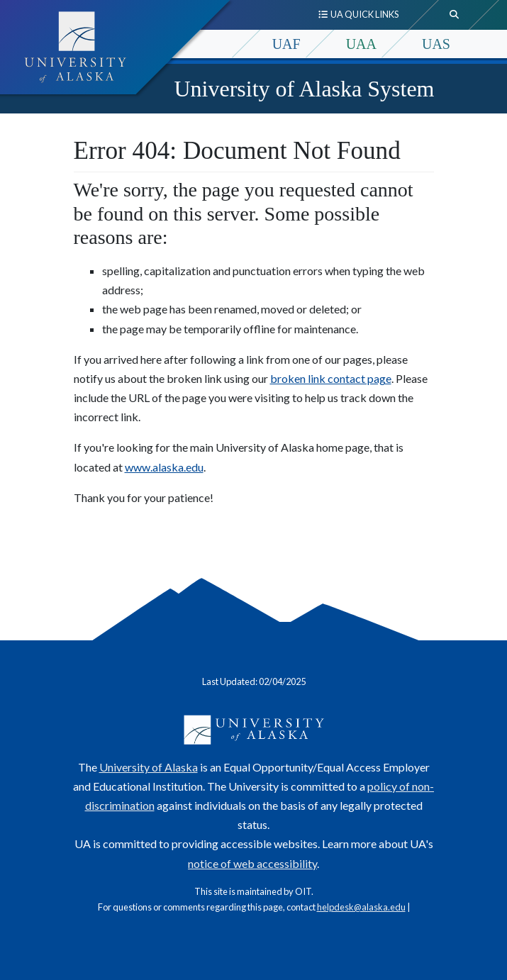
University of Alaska (149, 767)
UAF (286, 44)
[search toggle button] (455, 15)
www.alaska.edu (164, 467)
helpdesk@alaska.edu (361, 907)
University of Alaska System (304, 89)
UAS (436, 44)
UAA (361, 44)
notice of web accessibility (252, 863)
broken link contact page (331, 378)
